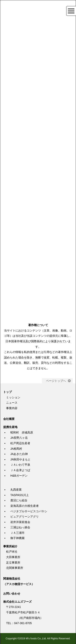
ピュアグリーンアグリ (25, 517)
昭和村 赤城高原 (22, 432)
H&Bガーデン (19, 476)
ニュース (12, 403)
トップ (7, 392)
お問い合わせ (12, 594)
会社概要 (9, 419)
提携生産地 (10, 427)
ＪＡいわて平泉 (20, 465)
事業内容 (12, 408)
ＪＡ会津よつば (20, 470)
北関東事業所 (15, 568)
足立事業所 (13, 563)
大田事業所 (13, 557)
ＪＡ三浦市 (17, 533)
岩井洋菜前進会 (20, 522)
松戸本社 (12, 552)
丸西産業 (16, 490)
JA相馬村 (16, 449)
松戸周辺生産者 (20, 443)
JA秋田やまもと (20, 459)
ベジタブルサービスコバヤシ (29, 511)
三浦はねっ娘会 (20, 527)
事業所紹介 (10, 546)
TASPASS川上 (20, 495)
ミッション (13, 397)
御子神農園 (17, 538)
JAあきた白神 (19, 454)
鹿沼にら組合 (19, 500)
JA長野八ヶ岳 (19, 438)
